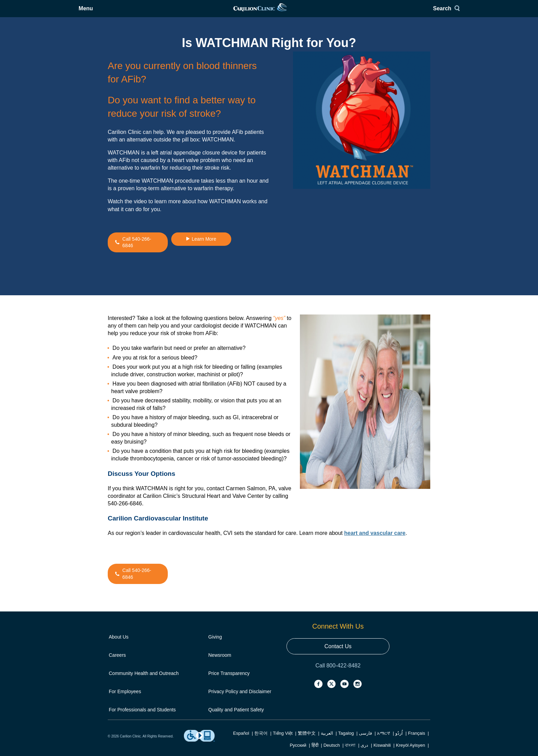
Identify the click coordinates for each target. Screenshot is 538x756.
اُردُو (399, 742)
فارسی (365, 742)
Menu (125, 13)
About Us (119, 645)
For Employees (125, 700)
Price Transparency (229, 682)
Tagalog (346, 742)
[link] (269, 13)
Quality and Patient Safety (236, 718)
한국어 (261, 742)
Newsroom (220, 664)
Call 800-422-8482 (338, 674)
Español (241, 742)
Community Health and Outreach (144, 682)
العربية (327, 742)
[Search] (417, 13)
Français (417, 742)
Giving (215, 645)
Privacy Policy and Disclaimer (240, 700)
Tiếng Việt (283, 742)
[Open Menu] (120, 13)
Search (415, 13)
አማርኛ (384, 742)
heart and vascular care (375, 542)
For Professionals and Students (142, 718)
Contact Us (338, 655)
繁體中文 (307, 742)
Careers (117, 664)
